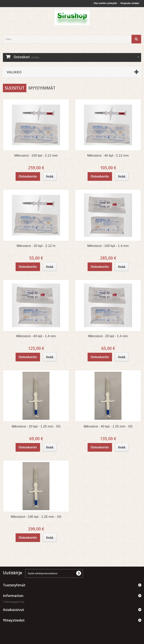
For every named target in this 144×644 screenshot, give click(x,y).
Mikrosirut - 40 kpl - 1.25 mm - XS (108, 426)
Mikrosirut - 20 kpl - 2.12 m (36, 246)
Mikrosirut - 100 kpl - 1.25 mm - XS (36, 517)
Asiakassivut (13, 610)
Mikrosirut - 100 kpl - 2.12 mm (36, 156)
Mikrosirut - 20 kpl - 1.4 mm (108, 336)
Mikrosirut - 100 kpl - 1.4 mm (108, 246)
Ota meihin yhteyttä (105, 3)
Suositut (15, 88)
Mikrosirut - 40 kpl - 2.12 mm (108, 156)
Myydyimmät (42, 88)
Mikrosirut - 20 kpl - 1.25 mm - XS (36, 426)
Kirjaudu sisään (130, 3)
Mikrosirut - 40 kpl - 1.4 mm (36, 336)
